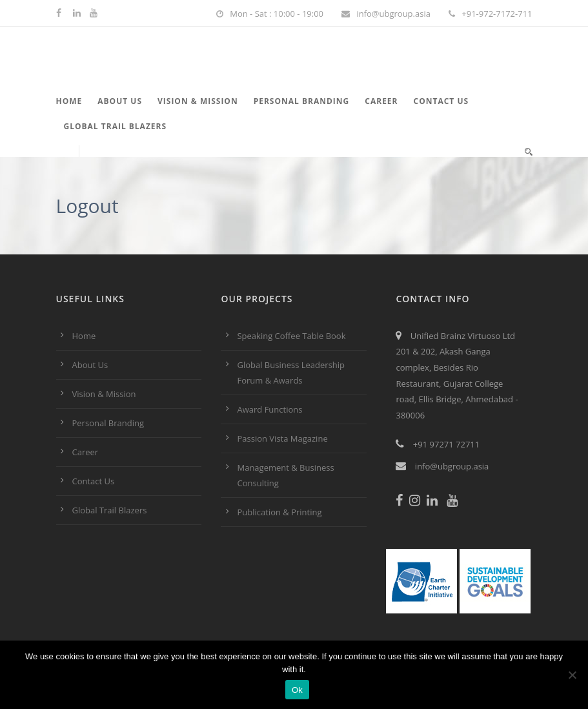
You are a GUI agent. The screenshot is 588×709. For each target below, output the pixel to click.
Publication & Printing (279, 512)
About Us (120, 101)
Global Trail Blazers (116, 126)
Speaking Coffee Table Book (291, 336)
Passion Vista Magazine (282, 438)
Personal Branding (302, 101)
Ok (297, 690)
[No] (572, 675)
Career (381, 101)
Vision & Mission (198, 101)
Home (69, 101)
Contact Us (441, 101)
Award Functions (269, 409)
